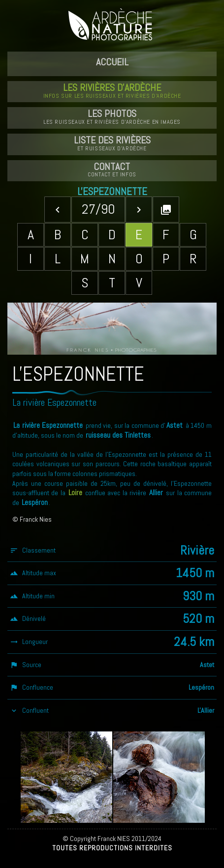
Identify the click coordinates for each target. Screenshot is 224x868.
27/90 (98, 209)
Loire (75, 493)
